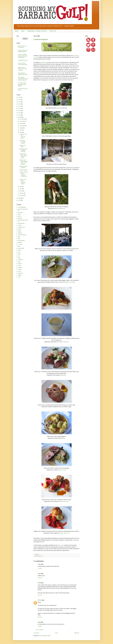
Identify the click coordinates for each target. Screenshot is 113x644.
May (21, 187)
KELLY (40, 600)
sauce (19, 262)
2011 (20, 113)
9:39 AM (40, 595)
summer (20, 269)
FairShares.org (44, 62)
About (23, 31)
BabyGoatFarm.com (59, 208)
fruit (19, 239)
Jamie (39, 573)
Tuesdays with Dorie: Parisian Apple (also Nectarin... (23, 162)
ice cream (20, 244)
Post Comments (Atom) (45, 636)
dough (19, 231)
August (21, 128)
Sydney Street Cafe (65, 533)
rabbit (19, 254)
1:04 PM (40, 626)
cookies (20, 225)
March (21, 191)
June (21, 132)
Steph (39, 622)
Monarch (64, 375)
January (22, 195)
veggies (20, 275)
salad (19, 258)
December (22, 119)
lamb (42, 556)
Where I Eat (53, 31)
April (21, 189)
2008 (20, 198)
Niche (63, 438)
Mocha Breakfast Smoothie (23, 167)
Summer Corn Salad (23, 146)
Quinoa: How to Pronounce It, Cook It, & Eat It (22, 69)
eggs (19, 237)
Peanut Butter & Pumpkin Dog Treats (23, 74)
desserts (20, 229)
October (22, 123)
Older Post (77, 633)
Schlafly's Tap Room (63, 342)
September (22, 126)
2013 (20, 108)
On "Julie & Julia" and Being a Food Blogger (22, 84)
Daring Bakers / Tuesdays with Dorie (37, 31)
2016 (20, 102)
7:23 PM (40, 568)
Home (17, 31)
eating (39, 556)
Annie (39, 564)
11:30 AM (40, 578)
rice (19, 256)
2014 (20, 106)
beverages (20, 212)
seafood (20, 264)
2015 (20, 104)
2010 (20, 115)
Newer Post (37, 633)
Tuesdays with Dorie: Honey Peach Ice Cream (23, 156)
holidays (20, 242)
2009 (20, 117)
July (21, 130)
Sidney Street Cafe (64, 501)
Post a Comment (40, 630)
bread (19, 216)
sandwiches (21, 260)
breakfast (20, 218)
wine (19, 277)
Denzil (39, 583)
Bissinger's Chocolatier (69, 282)
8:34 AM (40, 617)
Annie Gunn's (63, 470)
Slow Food (61, 545)
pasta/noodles (21, 248)
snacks (20, 265)
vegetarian (20, 273)
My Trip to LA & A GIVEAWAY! (22, 47)
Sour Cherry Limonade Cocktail (22, 142)
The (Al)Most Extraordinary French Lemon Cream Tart (23, 79)
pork (19, 252)
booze (19, 214)
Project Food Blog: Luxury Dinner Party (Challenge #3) (23, 56)
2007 (20, 200)
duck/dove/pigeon (22, 235)
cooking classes (22, 227)
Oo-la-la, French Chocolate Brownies (23, 64)
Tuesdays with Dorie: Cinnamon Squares (23, 182)
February (22, 193)
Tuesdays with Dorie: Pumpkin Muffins (23, 51)
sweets (20, 271)
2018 (20, 97)
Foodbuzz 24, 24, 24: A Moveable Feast (23, 136)
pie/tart (20, 250)
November (22, 121)
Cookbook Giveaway (23, 60)
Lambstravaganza (41, 39)
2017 (20, 100)
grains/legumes (21, 241)
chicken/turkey (21, 223)
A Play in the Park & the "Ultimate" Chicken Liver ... (23, 175)
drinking (20, 233)
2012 (20, 111)
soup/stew (20, 267)
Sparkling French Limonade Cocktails (23, 150)
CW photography (22, 207)
